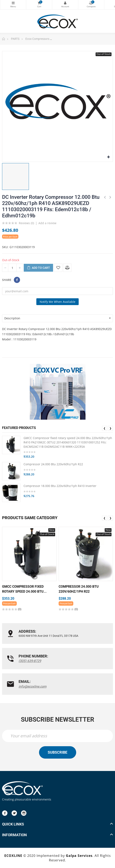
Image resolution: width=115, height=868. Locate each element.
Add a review (47, 223)
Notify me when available (57, 302)
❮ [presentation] (104, 428)
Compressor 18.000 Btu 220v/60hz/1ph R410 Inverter (60, 486)
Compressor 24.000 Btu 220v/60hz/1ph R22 (53, 464)
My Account (65, 3)
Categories (13, 3)
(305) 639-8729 (30, 661)
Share (17, 280)
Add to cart (38, 268)
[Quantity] (12, 268)
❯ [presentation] (110, 428)
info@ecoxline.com (33, 686)
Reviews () (26, 223)
